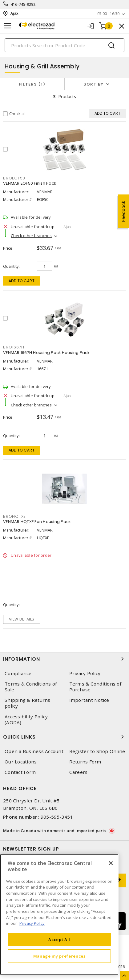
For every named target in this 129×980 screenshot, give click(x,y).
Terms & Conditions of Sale (31, 687)
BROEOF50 (14, 178)
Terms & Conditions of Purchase (95, 687)
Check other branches (31, 236)
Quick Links (64, 737)
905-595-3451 (57, 817)
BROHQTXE (14, 516)
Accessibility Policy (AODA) (26, 720)
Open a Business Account (34, 751)
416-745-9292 (23, 4)
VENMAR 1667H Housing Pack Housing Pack (46, 353)
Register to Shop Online (97, 751)
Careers (79, 772)
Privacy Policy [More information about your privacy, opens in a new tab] (32, 923)
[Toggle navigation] (8, 26)
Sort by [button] (94, 84)
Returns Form (85, 762)
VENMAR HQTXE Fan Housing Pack (37, 522)
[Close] (111, 863)
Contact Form (20, 772)
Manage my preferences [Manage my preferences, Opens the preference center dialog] (59, 956)
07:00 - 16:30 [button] (108, 14)
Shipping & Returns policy (28, 703)
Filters (32, 84)
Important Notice (89, 700)
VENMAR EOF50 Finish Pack (30, 183)
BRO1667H (14, 347)
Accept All (59, 940)
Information (64, 659)
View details (22, 619)
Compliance (18, 673)
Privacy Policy (85, 673)
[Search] (64, 45)
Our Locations (21, 762)
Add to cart (22, 281)
